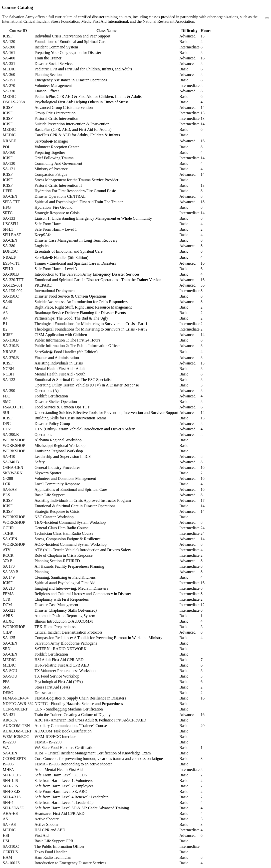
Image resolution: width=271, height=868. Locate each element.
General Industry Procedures (57, 467)
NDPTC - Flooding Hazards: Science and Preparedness (79, 704)
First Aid (41, 835)
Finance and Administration (57, 358)
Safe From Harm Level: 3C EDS (61, 775)
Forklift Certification (51, 396)
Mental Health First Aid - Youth (60, 374)
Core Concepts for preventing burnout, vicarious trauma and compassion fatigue (99, 759)
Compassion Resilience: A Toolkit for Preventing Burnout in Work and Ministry (98, 638)
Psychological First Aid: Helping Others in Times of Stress (81, 102)
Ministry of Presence (51, 169)
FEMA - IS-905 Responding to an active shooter (73, 764)
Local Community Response (57, 484)
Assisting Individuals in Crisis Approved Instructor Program (83, 500)
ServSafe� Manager (51, 141)
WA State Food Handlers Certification (65, 748)
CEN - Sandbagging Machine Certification (69, 709)
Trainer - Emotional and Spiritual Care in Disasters (75, 263)
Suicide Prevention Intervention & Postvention (72, 124)
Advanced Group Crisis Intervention (64, 107)
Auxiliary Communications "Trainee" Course (71, 726)
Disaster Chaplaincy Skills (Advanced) (66, 610)
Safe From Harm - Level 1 (56, 229)
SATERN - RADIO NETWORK (60, 649)
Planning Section (48, 75)
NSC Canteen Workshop (54, 517)
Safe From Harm (48, 224)
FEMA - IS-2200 (48, 742)
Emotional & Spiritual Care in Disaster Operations (75, 506)
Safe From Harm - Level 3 (56, 269)
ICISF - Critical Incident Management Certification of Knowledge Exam (93, 753)
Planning (42, 572)
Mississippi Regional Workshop (60, 445)
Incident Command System (56, 47)
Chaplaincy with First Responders (62, 599)
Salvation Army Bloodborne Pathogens (66, 643)
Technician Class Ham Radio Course (64, 533)
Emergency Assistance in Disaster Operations (71, 80)
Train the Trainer (48, 58)
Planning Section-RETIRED (57, 561)
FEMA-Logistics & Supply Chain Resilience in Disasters (80, 698)
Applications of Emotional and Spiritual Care (71, 489)
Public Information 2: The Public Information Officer (77, 346)
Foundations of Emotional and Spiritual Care (70, 42)
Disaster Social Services (54, 64)
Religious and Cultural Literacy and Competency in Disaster (83, 594)
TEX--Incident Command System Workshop (70, 522)
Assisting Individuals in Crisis (59, 363)
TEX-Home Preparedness (55, 627)
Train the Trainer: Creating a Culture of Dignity (73, 715)
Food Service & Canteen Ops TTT (62, 407)
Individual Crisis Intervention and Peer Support (72, 36)
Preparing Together (50, 152)
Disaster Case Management (56, 605)
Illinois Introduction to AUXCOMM (64, 621)
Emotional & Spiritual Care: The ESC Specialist (73, 380)
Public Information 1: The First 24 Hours (67, 340)
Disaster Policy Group (52, 424)
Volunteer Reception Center (57, 147)
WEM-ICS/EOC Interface (55, 737)
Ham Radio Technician (53, 857)
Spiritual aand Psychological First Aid (65, 583)
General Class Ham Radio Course (61, 528)
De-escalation (45, 693)
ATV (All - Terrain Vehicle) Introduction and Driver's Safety (83, 550)
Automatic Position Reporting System (65, 616)
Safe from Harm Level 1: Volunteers (64, 781)
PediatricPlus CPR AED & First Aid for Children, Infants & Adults (88, 96)
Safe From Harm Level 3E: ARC (61, 791)
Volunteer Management (53, 86)
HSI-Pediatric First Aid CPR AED (62, 665)
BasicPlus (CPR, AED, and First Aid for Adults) (73, 129)
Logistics (42, 246)
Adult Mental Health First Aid (59, 770)
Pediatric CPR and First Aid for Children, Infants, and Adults (83, 69)
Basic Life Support (50, 495)
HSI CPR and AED (50, 830)
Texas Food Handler (51, 852)
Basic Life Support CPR (54, 841)
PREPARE (43, 285)
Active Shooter (46, 819)
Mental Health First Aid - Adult (60, 369)
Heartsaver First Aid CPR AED (59, 813)
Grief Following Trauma (54, 158)
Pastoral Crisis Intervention (56, 118)
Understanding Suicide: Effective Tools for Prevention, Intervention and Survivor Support (106, 413)
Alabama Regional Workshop (58, 440)
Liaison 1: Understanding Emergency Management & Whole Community (93, 218)
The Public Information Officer (59, 846)
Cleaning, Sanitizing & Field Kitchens (65, 577)
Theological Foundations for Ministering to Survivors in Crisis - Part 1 (91, 324)
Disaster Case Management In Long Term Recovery (76, 240)
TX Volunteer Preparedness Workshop (65, 671)
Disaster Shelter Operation (56, 402)
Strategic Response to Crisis (57, 213)
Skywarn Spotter (48, 473)
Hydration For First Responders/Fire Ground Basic (75, 191)
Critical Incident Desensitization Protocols (68, 632)
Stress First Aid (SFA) (52, 687)
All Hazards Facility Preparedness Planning (69, 566)
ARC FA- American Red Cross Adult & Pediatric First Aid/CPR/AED (90, 720)
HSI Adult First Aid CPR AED (59, 660)
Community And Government (58, 163)
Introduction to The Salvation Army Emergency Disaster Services (87, 274)
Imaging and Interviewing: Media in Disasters (71, 588)
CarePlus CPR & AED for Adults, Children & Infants (77, 135)
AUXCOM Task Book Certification (63, 731)
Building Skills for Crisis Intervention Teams (70, 418)
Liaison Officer (47, 91)
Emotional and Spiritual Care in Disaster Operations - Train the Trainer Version (98, 280)
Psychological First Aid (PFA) (59, 682)
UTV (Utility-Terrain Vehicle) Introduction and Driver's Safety (85, 429)
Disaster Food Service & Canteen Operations (70, 296)
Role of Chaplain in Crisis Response (63, 555)
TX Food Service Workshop (57, 676)
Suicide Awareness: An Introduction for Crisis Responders (81, 302)
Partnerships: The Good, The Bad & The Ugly (71, 318)
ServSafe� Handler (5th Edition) (61, 258)
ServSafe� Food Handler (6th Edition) (66, 352)
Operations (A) (46, 391)
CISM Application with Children (61, 335)
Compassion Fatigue (51, 174)
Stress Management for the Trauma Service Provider (76, 180)
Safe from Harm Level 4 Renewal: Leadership (71, 797)
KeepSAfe (43, 235)
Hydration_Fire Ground (53, 207)
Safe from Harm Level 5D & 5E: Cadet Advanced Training (82, 808)
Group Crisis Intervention (55, 113)
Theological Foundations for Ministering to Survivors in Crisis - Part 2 (91, 329)
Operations (43, 434)
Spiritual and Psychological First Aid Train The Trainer (79, 202)
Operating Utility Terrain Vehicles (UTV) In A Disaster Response (87, 385)
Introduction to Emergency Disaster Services (70, 863)
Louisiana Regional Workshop (59, 451)
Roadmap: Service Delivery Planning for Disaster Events (80, 313)
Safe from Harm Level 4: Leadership (64, 802)
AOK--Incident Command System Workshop (71, 544)
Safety (40, 462)
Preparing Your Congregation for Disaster (68, 53)
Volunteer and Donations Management (65, 478)
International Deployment (55, 291)
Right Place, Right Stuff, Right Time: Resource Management (83, 307)
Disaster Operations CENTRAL (60, 196)
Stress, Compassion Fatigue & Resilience (67, 539)
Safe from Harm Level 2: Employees (64, 786)
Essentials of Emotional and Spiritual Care (68, 251)
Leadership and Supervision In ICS (63, 456)
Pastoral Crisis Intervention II (58, 185)
